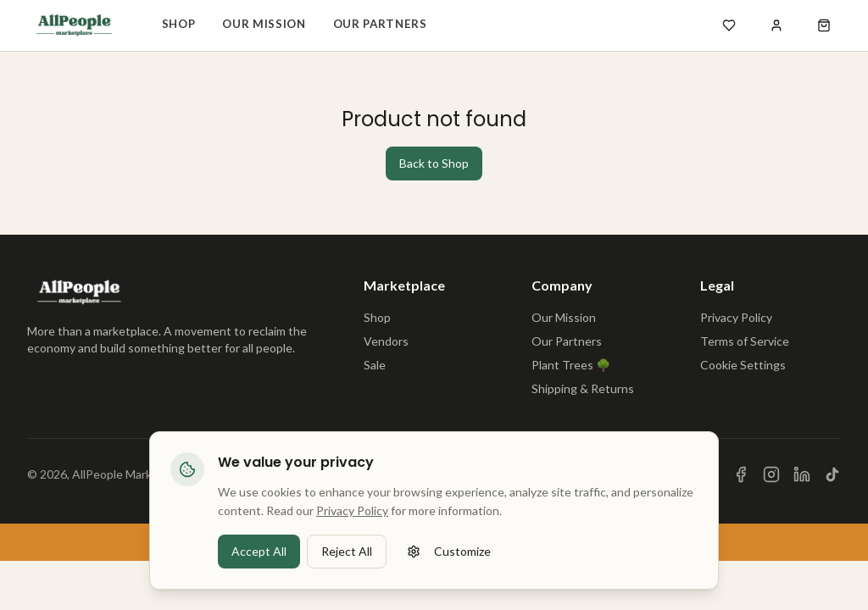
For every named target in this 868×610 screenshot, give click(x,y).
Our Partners (380, 24)
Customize (449, 568)
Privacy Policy (736, 317)
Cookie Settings (743, 365)
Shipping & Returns (583, 388)
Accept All (259, 568)
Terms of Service (745, 341)
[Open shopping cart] (824, 25)
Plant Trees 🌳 (571, 365)
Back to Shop (434, 163)
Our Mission (264, 24)
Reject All (347, 568)
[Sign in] (776, 25)
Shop (179, 24)
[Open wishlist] (729, 25)
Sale (375, 365)
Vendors (386, 341)
